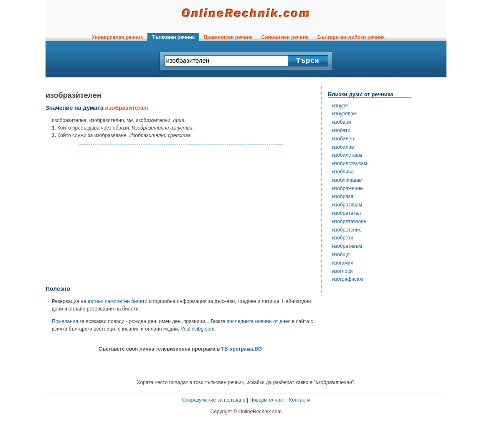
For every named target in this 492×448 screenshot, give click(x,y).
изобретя (343, 238)
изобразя (343, 196)
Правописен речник (228, 37)
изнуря (340, 106)
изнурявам (344, 114)
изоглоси (342, 271)
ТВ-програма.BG (242, 349)
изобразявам (347, 205)
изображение (347, 188)
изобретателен (349, 221)
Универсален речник (117, 37)
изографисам (347, 279)
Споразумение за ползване (214, 400)
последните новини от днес (259, 321)
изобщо (341, 255)
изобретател (346, 213)
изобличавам (347, 180)
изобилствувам (350, 163)
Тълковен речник (173, 37)
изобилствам (347, 155)
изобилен (343, 139)
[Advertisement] (180, 215)
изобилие (343, 147)
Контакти (299, 400)
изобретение (347, 230)
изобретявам (347, 246)
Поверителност (267, 400)
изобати (341, 130)
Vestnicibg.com (198, 329)
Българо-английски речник (351, 37)
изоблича (343, 172)
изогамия (343, 263)
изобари (341, 122)
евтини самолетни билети (118, 301)
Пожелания (65, 321)
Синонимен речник (285, 37)
